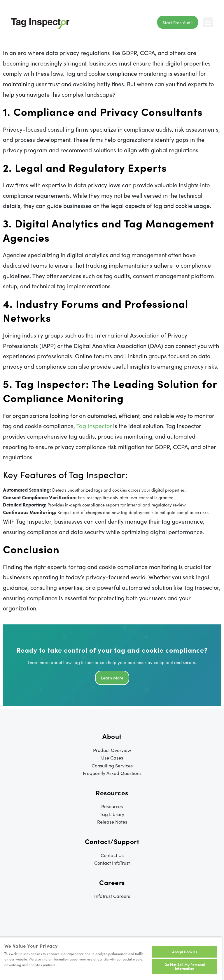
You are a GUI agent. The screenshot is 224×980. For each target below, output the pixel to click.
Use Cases (112, 757)
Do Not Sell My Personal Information (185, 967)
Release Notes (112, 822)
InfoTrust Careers (112, 896)
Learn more (112, 678)
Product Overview (112, 750)
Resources (112, 806)
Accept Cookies (185, 952)
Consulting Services (112, 765)
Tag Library (112, 814)
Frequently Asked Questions (112, 773)
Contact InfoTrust (112, 863)
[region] (111, 958)
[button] (208, 22)
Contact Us (112, 855)
